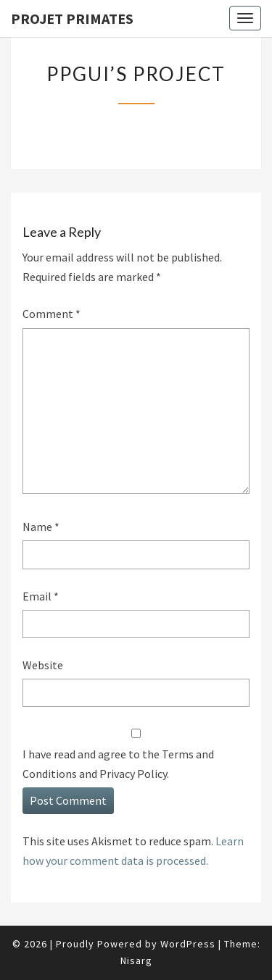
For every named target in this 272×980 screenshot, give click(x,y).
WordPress (188, 944)
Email (41, 596)
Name (41, 527)
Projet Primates (72, 18)
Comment (51, 314)
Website (43, 665)
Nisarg (136, 960)
